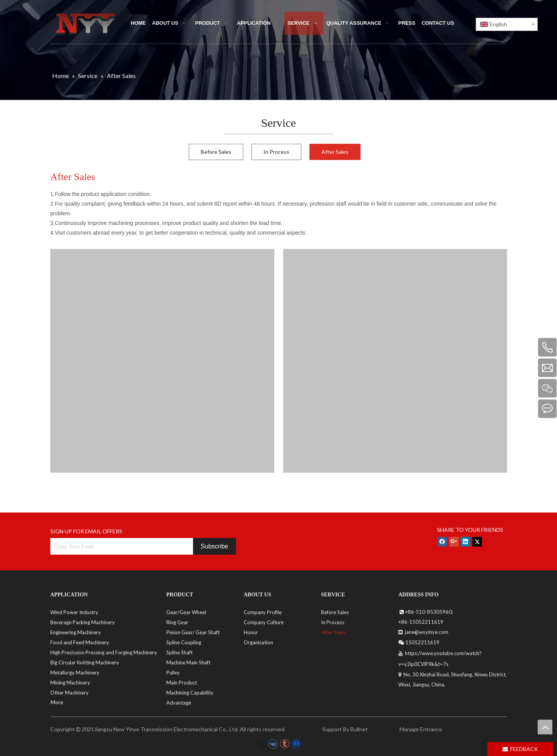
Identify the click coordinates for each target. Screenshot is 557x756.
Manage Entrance (420, 729)
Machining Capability (190, 693)
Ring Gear (177, 622)
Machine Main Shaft (188, 662)
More (57, 702)
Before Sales (216, 152)
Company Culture (264, 622)
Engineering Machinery (76, 632)
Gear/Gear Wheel (186, 612)
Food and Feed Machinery (80, 642)
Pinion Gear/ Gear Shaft (193, 632)
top (545, 727)
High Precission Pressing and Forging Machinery (104, 652)
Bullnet (359, 729)
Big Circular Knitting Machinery (85, 662)
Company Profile (263, 612)
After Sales (335, 152)
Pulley (173, 673)
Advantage (179, 703)
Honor (251, 632)
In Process (276, 152)
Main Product (182, 683)
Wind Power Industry (74, 612)
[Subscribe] (214, 546)
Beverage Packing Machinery (83, 622)
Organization (258, 642)
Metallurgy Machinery (75, 673)
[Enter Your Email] (120, 546)
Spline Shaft (179, 652)
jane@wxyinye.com (426, 632)
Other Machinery (69, 693)
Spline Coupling (184, 642)
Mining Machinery (70, 683)
